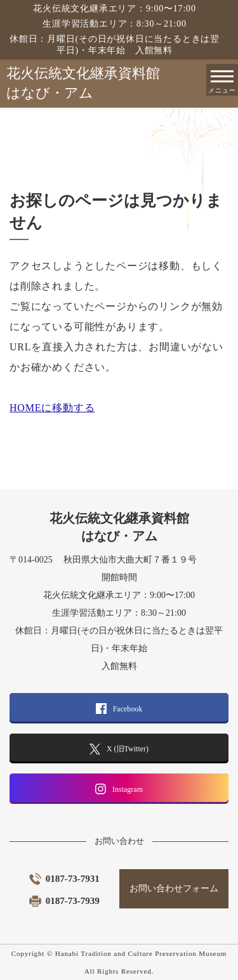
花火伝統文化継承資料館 (122, 84)
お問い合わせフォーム (174, 888)
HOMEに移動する (52, 408)
